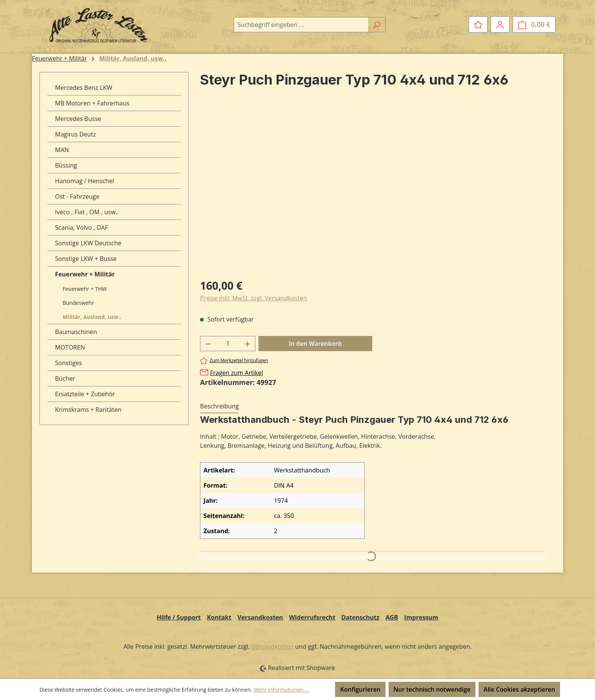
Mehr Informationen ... (281, 690)
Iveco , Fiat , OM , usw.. (87, 212)
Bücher (65, 378)
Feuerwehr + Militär (85, 274)
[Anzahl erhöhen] (248, 344)
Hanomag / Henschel (84, 181)
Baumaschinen (76, 332)
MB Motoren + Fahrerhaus (92, 103)
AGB (392, 617)
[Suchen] (377, 25)
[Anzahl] (228, 344)
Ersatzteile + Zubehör (85, 394)
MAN (62, 150)
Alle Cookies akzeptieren (519, 689)
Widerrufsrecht (312, 617)
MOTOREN (70, 347)
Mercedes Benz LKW (84, 88)
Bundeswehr (78, 303)
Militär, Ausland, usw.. (92, 317)
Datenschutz (360, 617)
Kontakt (219, 617)
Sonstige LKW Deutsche (88, 243)
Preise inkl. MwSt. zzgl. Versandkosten (253, 298)
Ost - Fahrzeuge (77, 196)
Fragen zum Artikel (236, 373)
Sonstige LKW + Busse (86, 259)
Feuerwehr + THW (85, 289)
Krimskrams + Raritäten (88, 410)
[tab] (219, 407)
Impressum (421, 617)
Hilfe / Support (179, 617)
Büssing (66, 165)
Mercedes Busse (78, 119)
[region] (372, 190)
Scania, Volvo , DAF (82, 228)
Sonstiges (68, 363)
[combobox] (301, 25)
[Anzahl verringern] (208, 344)
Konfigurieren (360, 689)
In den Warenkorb (315, 344)
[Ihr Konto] (500, 24)
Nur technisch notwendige (432, 689)
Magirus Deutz (76, 134)
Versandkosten (260, 617)
